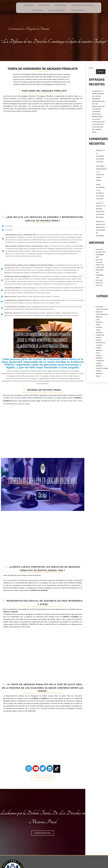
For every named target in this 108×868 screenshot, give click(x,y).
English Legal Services (99, 339)
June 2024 (99, 292)
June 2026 (99, 258)
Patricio (99, 159)
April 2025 (100, 274)
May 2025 (99, 271)
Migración (100, 344)
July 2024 (99, 289)
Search (91, 76)
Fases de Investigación (18, 393)
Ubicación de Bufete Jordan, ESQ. (89, 812)
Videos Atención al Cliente (101, 351)
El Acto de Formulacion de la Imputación (98, 131)
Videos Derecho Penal (99, 382)
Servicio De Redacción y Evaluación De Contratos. (101, 239)
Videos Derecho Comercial (100, 367)
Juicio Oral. (25, 396)
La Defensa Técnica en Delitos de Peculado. (100, 220)
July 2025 (99, 268)
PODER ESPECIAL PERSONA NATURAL (89, 817)
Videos (99, 346)
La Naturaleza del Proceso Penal (98, 138)
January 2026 (101, 261)
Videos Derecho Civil (99, 359)
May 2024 (99, 294)
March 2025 (100, 276)
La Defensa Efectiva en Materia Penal (98, 123)
